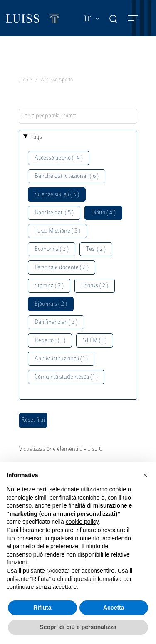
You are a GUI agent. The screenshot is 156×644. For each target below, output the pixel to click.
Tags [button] (36, 137)
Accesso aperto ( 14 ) (59, 158)
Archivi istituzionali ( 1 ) (61, 359)
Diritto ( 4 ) (103, 213)
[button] (145, 475)
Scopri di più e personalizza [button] (78, 627)
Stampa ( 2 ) (49, 286)
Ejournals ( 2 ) (51, 304)
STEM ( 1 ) (95, 341)
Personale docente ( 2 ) (62, 268)
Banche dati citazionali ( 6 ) (67, 176)
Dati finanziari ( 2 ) (56, 322)
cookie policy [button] (82, 522)
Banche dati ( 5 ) (54, 213)
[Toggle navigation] (133, 18)
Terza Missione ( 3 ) (57, 231)
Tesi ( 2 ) (96, 249)
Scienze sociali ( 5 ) (57, 195)
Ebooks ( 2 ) (95, 286)
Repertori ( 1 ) (50, 341)
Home (26, 80)
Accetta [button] (114, 608)
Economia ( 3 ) (52, 249)
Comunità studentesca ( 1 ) (66, 377)
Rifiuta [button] (42, 608)
